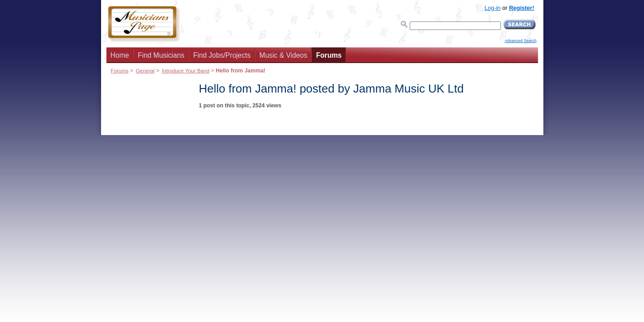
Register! (521, 8)
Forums (329, 55)
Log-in (492, 8)
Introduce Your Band (186, 70)
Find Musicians (161, 55)
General (145, 70)
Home (120, 55)
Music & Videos (283, 55)
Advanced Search (520, 41)
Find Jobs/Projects (222, 55)
